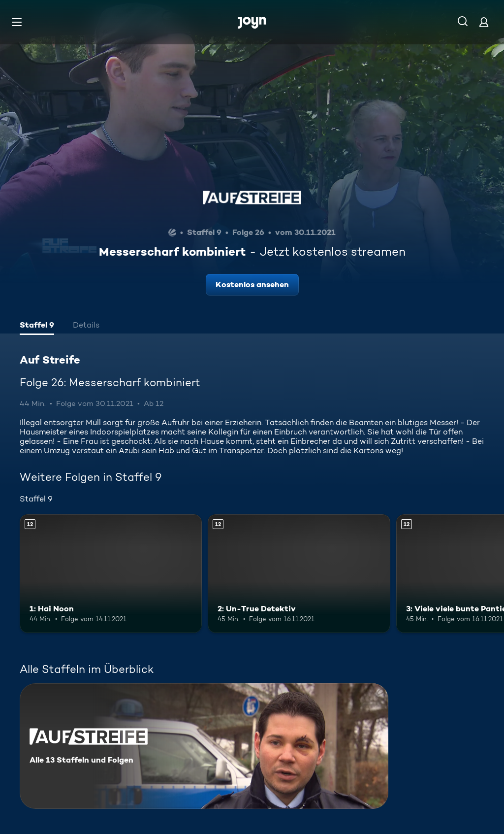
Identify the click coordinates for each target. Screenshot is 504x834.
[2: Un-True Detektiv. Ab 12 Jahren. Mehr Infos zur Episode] (299, 574)
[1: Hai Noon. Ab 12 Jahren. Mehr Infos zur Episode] (111, 574)
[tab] (37, 326)
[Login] (484, 22)
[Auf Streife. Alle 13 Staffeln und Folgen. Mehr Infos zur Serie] (204, 746)
